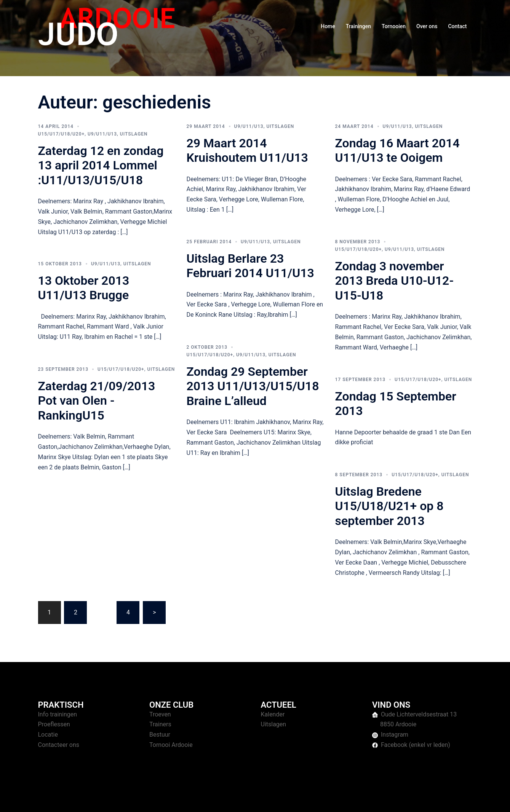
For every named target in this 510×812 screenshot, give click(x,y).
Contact (457, 26)
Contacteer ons (59, 745)
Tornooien (394, 26)
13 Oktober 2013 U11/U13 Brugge (84, 288)
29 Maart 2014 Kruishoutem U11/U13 (247, 150)
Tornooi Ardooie (171, 745)
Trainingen (358, 26)
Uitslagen (134, 134)
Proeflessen (54, 724)
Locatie (48, 735)
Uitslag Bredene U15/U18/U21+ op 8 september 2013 (389, 506)
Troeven (160, 714)
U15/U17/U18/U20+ (62, 134)
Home (328, 26)
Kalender (273, 714)
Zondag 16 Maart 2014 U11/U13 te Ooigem (397, 150)
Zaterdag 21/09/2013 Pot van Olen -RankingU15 (97, 401)
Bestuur (160, 735)
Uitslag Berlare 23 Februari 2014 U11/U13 (250, 266)
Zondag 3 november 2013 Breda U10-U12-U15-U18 (395, 281)
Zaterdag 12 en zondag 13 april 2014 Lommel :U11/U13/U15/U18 (101, 165)
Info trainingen (58, 714)
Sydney (186, 799)
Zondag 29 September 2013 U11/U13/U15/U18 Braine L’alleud (253, 386)
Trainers (160, 724)
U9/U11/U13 (102, 134)
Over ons (427, 26)
